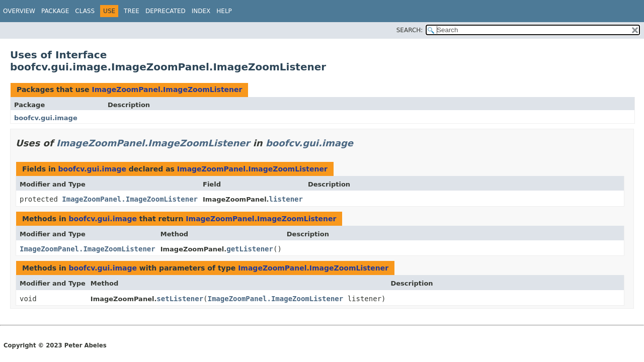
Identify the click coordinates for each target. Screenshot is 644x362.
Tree (132, 11)
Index (201, 11)
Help (224, 11)
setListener (180, 299)
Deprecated (166, 11)
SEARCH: (410, 30)
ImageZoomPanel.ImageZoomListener (167, 89)
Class (85, 11)
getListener (250, 249)
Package (55, 11)
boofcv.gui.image (46, 118)
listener (286, 199)
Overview (19, 11)
